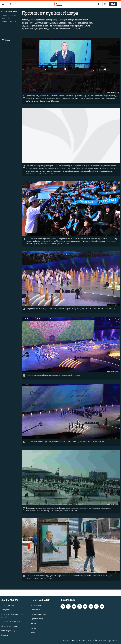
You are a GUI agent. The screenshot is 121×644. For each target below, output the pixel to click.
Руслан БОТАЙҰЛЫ (9, 22)
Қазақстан (35, 610)
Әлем (33, 632)
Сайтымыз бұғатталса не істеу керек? (14, 616)
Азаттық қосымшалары (11, 622)
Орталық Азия (37, 619)
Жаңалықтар (36, 605)
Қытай (34, 628)
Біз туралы (6, 610)
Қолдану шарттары (9, 626)
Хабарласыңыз (8, 605)
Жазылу (5, 635)
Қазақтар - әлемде (39, 614)
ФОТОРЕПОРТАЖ (9, 12)
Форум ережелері (9, 631)
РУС (106, 4)
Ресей (33, 623)
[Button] (6, 40)
